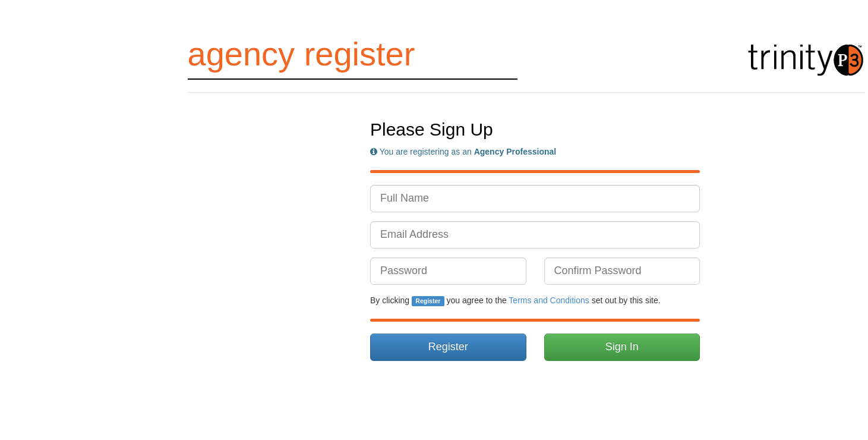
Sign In (622, 347)
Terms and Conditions (549, 300)
